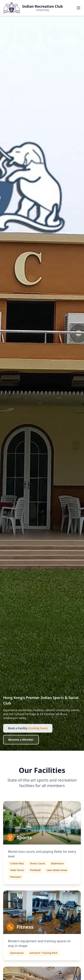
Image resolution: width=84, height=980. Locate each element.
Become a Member (21, 740)
